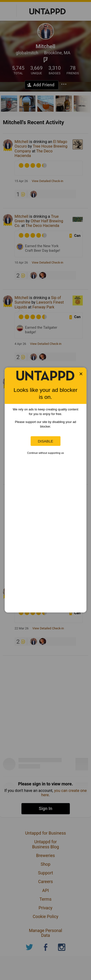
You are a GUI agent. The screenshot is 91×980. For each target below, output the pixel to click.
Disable (45, 441)
